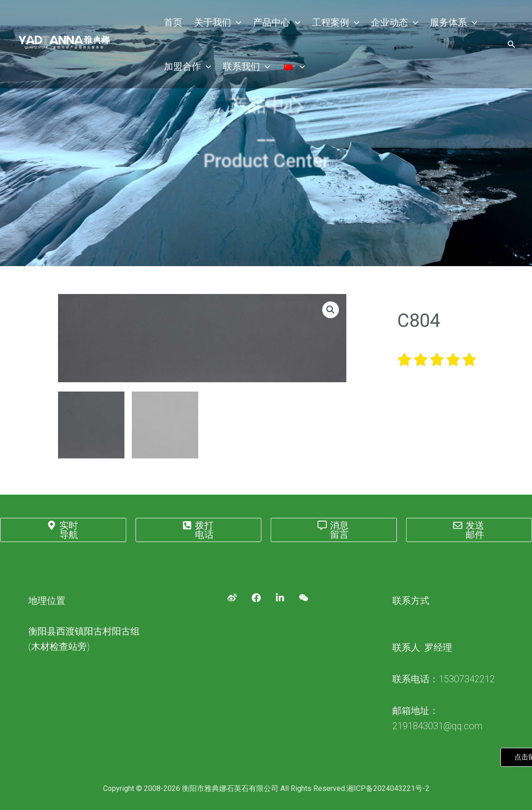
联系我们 (243, 70)
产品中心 (271, 23)
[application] (233, 23)
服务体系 (441, 23)
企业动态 (384, 23)
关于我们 (214, 23)
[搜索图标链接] (512, 47)
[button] (331, 310)
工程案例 (328, 23)
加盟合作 (187, 70)
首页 (172, 23)
